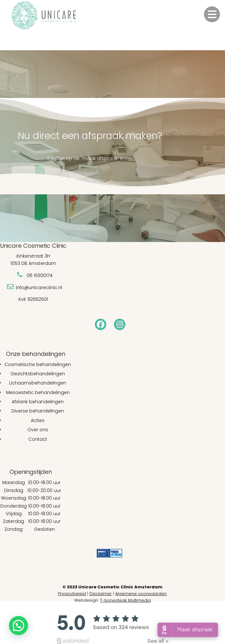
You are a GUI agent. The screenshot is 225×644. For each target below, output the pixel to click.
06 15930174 (40, 275)
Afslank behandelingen (38, 402)
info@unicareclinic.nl (39, 287)
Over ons (38, 430)
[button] (212, 14)
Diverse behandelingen (38, 411)
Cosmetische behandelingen (38, 364)
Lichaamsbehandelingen (38, 383)
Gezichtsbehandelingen (38, 374)
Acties (38, 420)
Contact (38, 439)
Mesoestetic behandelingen (38, 392)
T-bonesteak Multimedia (125, 600)
